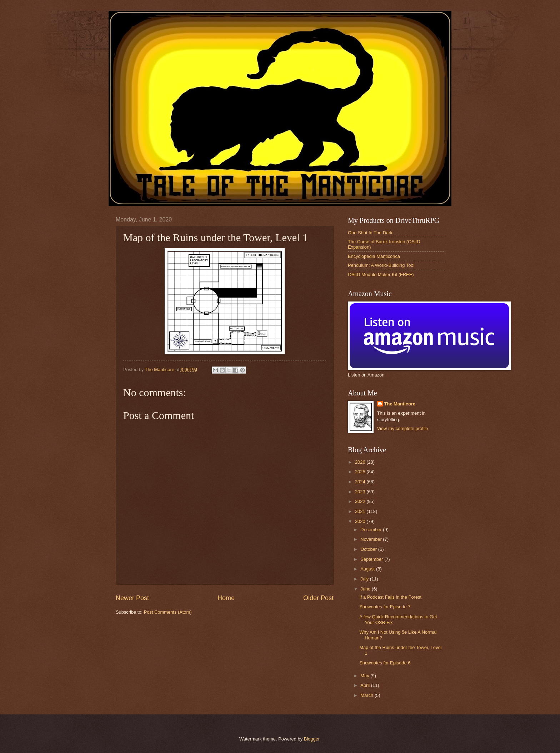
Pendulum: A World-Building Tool (381, 265)
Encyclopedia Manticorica (374, 256)
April (366, 685)
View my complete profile (403, 428)
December (372, 530)
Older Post (318, 598)
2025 (361, 472)
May (365, 676)
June (366, 589)
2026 (361, 462)
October (369, 549)
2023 (361, 492)
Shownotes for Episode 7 (385, 607)
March (367, 695)
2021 (361, 511)
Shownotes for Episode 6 (385, 663)
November (372, 539)
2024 (361, 482)
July (365, 579)
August (368, 569)
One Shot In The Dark (370, 233)
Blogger (312, 739)
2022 (361, 501)
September (372, 559)
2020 (361, 521)
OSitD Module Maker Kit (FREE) (381, 275)
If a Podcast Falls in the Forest (390, 597)
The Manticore (400, 404)
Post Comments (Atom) (168, 612)
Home (226, 598)
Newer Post (132, 598)
